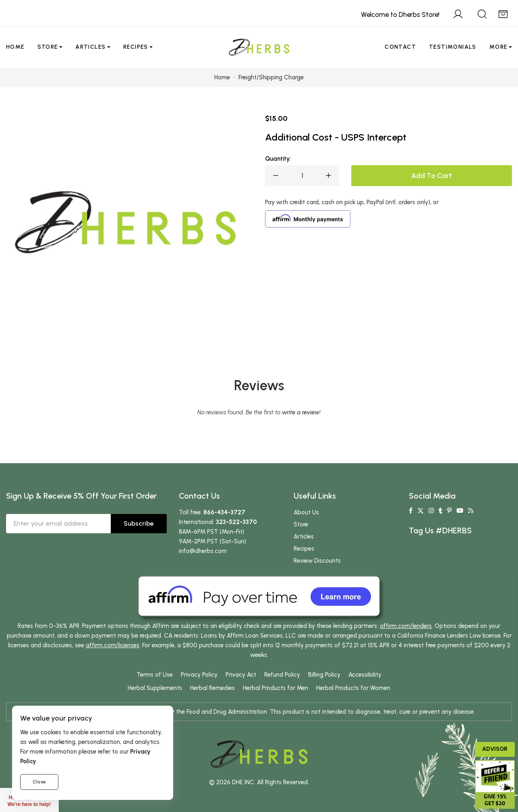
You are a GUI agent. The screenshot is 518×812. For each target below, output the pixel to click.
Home (15, 47)
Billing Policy (324, 675)
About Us (306, 512)
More (498, 47)
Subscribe (139, 523)
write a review (301, 446)
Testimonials (453, 47)
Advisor (495, 749)
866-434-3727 (224, 512)
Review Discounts (317, 561)
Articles (90, 47)
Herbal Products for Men (276, 688)
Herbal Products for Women (353, 688)
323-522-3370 (236, 522)
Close (39, 782)
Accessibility (365, 675)
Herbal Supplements (155, 688)
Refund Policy (282, 675)
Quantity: (278, 159)
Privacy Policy (199, 675)
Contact (400, 47)
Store (48, 47)
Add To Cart (432, 176)
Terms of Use (155, 675)
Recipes (136, 47)
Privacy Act (241, 675)
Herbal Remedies (212, 688)
